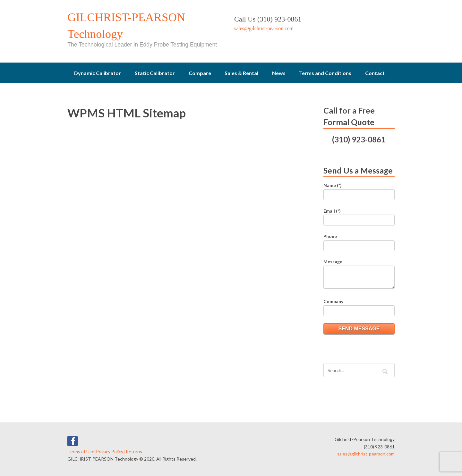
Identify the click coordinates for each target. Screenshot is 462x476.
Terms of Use (81, 451)
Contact (375, 73)
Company (333, 301)
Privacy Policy (110, 451)
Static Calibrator (155, 73)
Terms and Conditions (325, 73)
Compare (200, 73)
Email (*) (332, 211)
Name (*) (333, 185)
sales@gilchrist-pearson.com (264, 28)
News (279, 73)
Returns (134, 451)
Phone (330, 236)
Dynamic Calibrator (98, 73)
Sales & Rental (241, 73)
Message (333, 262)
